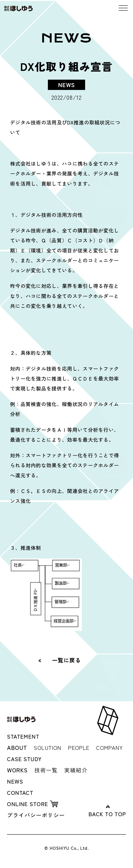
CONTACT (21, 792)
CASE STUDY (25, 758)
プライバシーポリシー (37, 814)
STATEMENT (24, 736)
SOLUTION (48, 747)
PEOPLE (81, 747)
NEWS (15, 781)
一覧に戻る (66, 660)
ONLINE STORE (28, 803)
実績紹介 (77, 769)
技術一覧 (46, 769)
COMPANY (114, 747)
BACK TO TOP (106, 813)
